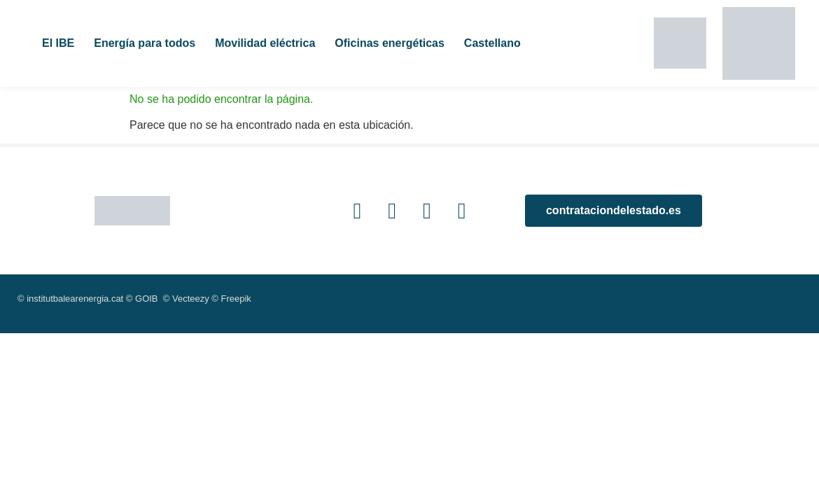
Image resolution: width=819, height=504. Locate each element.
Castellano (492, 43)
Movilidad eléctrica (265, 43)
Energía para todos (145, 43)
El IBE (58, 43)
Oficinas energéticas (390, 43)
